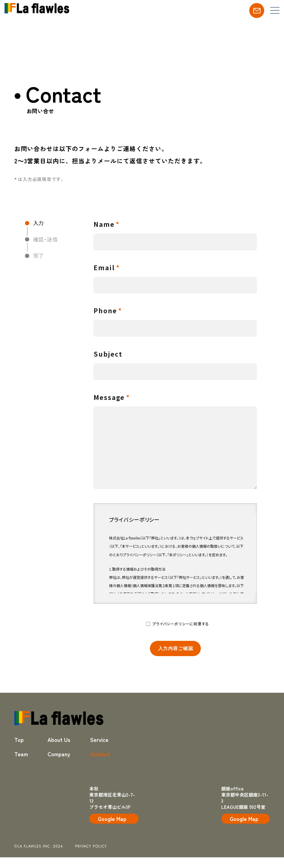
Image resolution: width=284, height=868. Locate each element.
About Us (59, 739)
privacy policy (91, 846)
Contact (100, 754)
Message (109, 397)
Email (104, 267)
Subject (108, 354)
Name (104, 224)
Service (99, 739)
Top (19, 739)
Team (21, 754)
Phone (105, 311)
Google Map (112, 819)
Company (59, 754)
